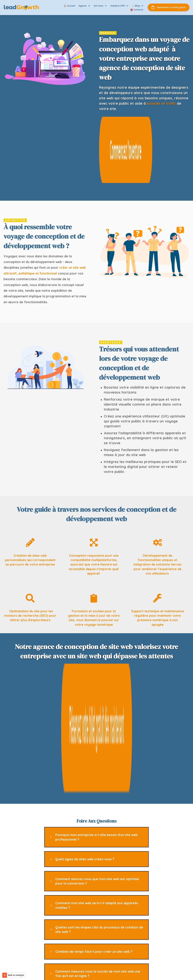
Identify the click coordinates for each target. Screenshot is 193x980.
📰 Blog (136, 6)
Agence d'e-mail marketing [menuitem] (99, 932)
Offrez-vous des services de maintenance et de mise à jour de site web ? (97, 815)
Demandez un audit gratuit (169, 7)
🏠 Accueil (69, 6)
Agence (83, 6)
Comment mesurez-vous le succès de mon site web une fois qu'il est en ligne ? (98, 791)
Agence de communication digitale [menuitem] (104, 927)
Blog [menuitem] (134, 930)
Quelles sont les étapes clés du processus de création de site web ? (99, 747)
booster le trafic (161, 103)
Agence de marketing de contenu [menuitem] (103, 915)
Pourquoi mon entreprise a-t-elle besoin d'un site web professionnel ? (96, 655)
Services (99, 6)
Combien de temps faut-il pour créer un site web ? (94, 769)
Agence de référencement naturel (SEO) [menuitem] (103, 921)
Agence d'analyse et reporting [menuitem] (101, 942)
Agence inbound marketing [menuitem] (99, 910)
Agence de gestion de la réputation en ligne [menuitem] (104, 953)
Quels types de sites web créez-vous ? (85, 677)
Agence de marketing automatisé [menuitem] (103, 937)
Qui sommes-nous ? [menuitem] (144, 915)
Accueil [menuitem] (136, 910)
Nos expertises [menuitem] (141, 920)
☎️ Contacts (137, 10)
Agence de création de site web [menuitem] (102, 947)
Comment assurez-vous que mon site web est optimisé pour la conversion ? (97, 699)
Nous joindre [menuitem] (139, 935)
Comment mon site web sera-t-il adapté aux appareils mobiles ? (97, 723)
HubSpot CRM (118, 6)
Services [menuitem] (137, 925)
